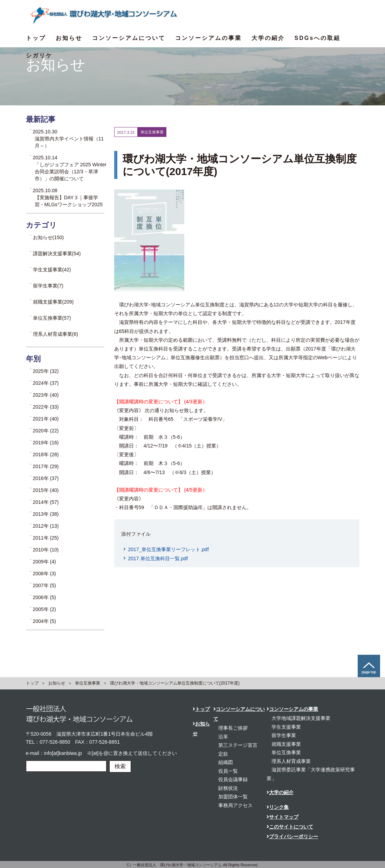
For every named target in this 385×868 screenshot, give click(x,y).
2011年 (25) (46, 538)
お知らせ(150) (49, 237)
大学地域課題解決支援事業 (301, 718)
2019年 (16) (46, 443)
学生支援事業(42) (52, 270)
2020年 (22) (46, 431)
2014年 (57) (46, 502)
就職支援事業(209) (53, 302)
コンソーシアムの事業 (208, 38)
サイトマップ (283, 817)
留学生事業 (284, 735)
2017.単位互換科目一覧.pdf (158, 558)
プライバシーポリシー (292, 836)
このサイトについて (290, 827)
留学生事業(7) (48, 286)
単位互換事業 (88, 683)
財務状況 (228, 788)
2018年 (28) (46, 454)
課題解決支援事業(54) (57, 254)
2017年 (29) (46, 466)
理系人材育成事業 (291, 761)
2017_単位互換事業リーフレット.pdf (169, 549)
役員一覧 (228, 771)
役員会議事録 (233, 779)
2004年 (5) (44, 621)
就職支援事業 (286, 744)
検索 (120, 766)
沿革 (223, 737)
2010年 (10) (46, 550)
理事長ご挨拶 (233, 728)
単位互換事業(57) (52, 318)
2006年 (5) (44, 597)
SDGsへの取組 (318, 38)
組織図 (226, 762)
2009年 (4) (44, 562)
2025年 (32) (46, 371)
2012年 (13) (46, 526)
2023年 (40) (46, 395)
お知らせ (69, 38)
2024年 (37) (46, 383)
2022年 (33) (46, 407)
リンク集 (278, 807)
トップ (36, 38)
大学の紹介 (268, 38)
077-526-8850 (55, 742)
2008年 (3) (44, 574)
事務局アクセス (235, 805)
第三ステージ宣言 (238, 745)
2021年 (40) (46, 419)
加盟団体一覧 (233, 797)
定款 (223, 754)
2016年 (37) (46, 478)
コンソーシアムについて (129, 38)
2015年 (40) (46, 490)
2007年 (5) (44, 585)
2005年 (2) (44, 609)
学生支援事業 (286, 727)
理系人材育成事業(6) (56, 334)
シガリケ (39, 55)
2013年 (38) (46, 514)
